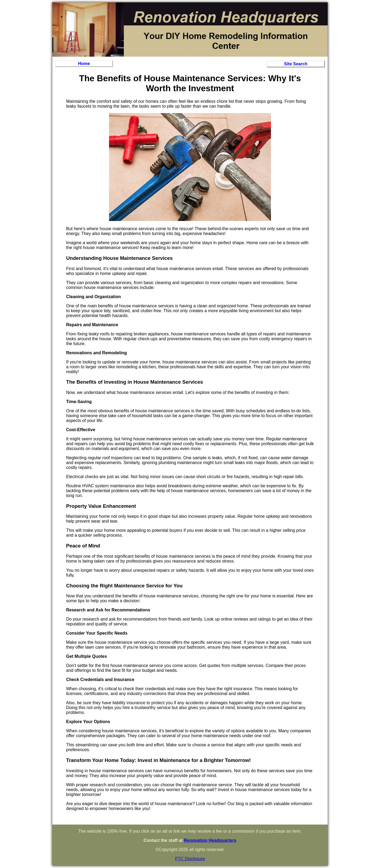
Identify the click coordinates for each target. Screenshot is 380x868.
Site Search (296, 64)
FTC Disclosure (190, 859)
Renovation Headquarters (210, 840)
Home (84, 64)
